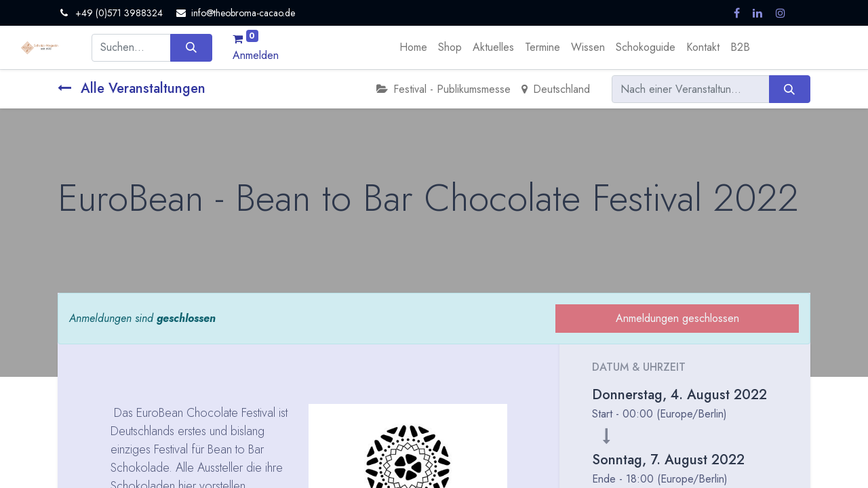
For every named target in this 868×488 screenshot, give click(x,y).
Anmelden (256, 55)
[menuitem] (413, 47)
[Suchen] (191, 47)
